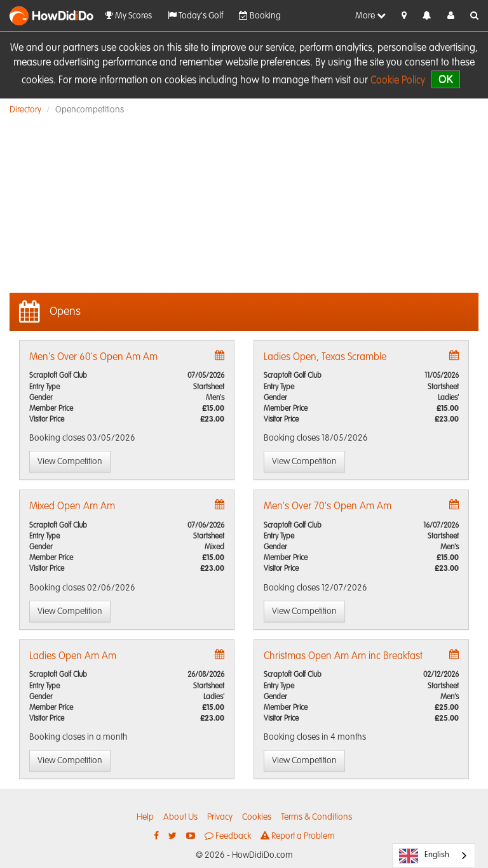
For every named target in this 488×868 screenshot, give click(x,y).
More (370, 16)
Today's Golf (195, 16)
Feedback (228, 836)
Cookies (257, 817)
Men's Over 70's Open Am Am (328, 507)
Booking (260, 16)
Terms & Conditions (316, 817)
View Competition (70, 462)
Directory (25, 110)
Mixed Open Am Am (72, 507)
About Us (180, 817)
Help (145, 817)
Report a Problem (298, 836)
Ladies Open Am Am (73, 657)
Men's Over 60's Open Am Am (93, 357)
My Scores (128, 16)
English (424, 856)
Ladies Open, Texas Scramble (325, 357)
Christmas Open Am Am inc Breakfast (343, 657)
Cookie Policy (398, 81)
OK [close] (446, 79)
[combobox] (434, 856)
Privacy (220, 817)
